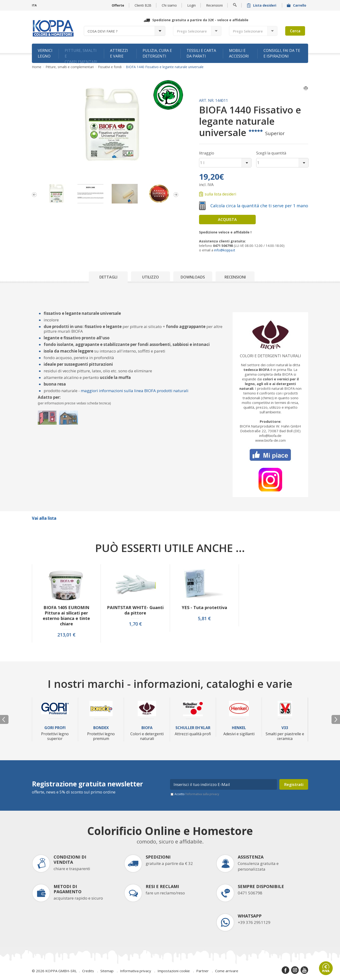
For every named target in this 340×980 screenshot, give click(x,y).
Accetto (197, 794)
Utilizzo (151, 277)
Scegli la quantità (271, 153)
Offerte (118, 5)
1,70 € (135, 624)
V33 (285, 728)
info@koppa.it (225, 250)
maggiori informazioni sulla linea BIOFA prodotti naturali (135, 391)
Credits (88, 971)
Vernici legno (45, 53)
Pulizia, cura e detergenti (157, 53)
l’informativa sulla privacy (202, 794)
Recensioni (214, 5)
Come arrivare (227, 971)
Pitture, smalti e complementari (81, 55)
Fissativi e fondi (110, 67)
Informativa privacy (136, 971)
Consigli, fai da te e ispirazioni (282, 53)
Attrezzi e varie (119, 53)
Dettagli (108, 277)
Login (191, 5)
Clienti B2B (143, 5)
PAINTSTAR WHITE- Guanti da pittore (135, 610)
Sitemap (107, 971)
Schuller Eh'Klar (193, 728)
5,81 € (204, 619)
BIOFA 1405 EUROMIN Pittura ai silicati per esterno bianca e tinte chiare (66, 616)
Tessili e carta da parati (201, 53)
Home (37, 67)
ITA (34, 5)
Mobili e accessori (239, 53)
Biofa (147, 728)
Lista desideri (262, 5)
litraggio (207, 153)
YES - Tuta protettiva (204, 608)
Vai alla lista (44, 518)
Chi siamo (169, 5)
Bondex (101, 728)
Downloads (193, 277)
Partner (202, 971)
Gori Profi (55, 728)
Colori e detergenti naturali (270, 356)
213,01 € (66, 635)
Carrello (297, 5)
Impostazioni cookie (174, 971)
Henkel (239, 728)
